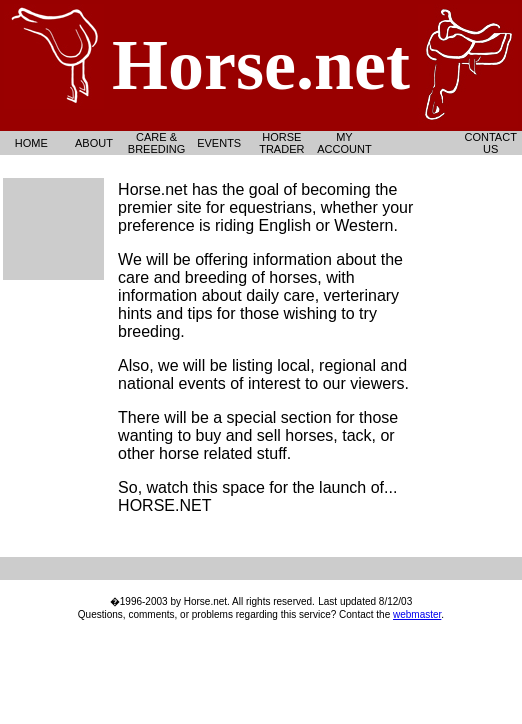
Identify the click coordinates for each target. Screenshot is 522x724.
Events (219, 143)
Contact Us (491, 143)
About (94, 143)
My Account (344, 143)
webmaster (417, 614)
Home (31, 143)
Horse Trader (281, 143)
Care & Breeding (156, 143)
